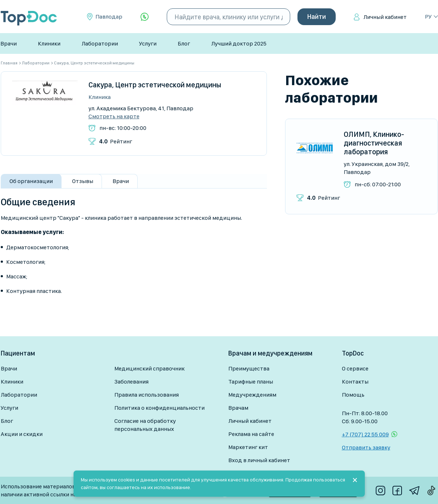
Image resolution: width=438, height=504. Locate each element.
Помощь (353, 395)
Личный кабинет (385, 17)
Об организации (31, 181)
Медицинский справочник (149, 368)
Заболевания (131, 382)
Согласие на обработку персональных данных (145, 425)
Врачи (9, 43)
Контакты (355, 382)
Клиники (49, 43)
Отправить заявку (366, 447)
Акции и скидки (22, 434)
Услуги (148, 43)
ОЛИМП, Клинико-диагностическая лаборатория (374, 143)
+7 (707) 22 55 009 (365, 434)
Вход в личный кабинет (259, 460)
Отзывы (83, 181)
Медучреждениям (252, 395)
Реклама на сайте (251, 434)
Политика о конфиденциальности (159, 408)
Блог (184, 43)
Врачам (238, 408)
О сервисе (355, 368)
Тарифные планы (251, 382)
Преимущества (249, 368)
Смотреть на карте (114, 116)
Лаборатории (100, 43)
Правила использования (147, 395)
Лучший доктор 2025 (239, 43)
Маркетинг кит (248, 447)
